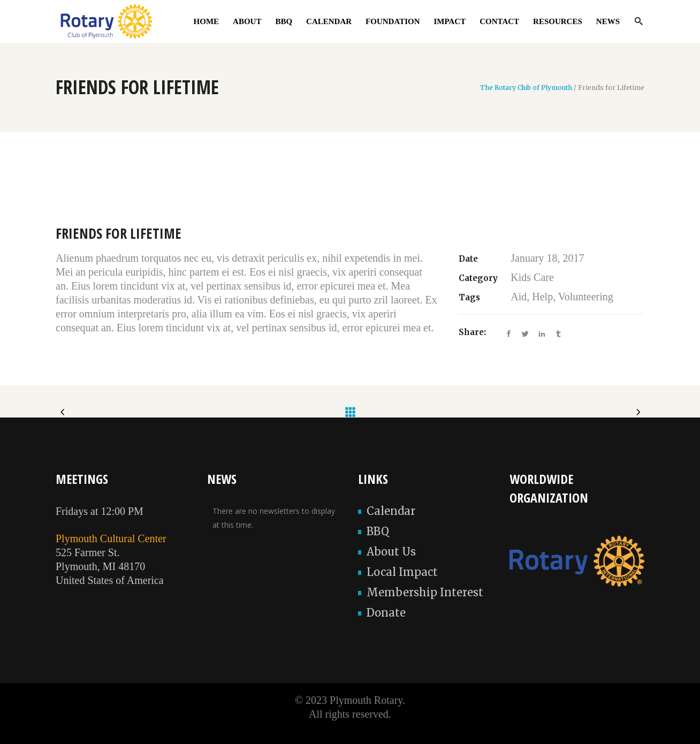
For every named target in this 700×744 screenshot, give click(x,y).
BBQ (378, 531)
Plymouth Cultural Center (111, 538)
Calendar (391, 511)
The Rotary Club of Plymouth (526, 88)
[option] (350, 192)
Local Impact (402, 572)
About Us (391, 552)
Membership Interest (425, 592)
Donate (386, 613)
